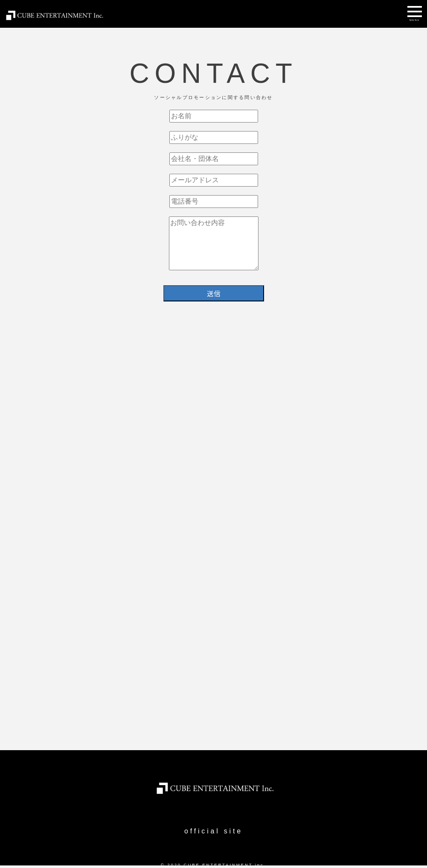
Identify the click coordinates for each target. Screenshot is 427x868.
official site (213, 831)
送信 (214, 293)
